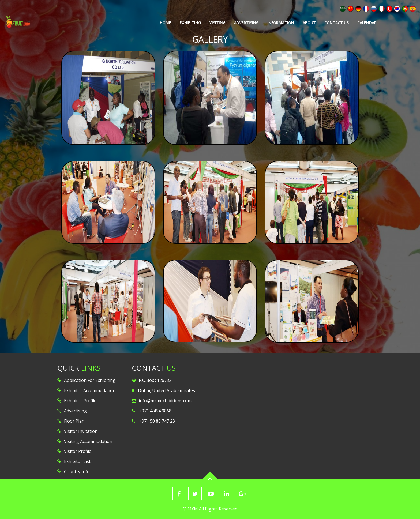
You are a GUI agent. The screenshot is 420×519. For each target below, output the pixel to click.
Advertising (246, 23)
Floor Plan (74, 421)
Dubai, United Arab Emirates (166, 390)
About (309, 23)
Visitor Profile (78, 451)
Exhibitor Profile (80, 401)
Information (281, 23)
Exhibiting (190, 23)
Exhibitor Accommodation (90, 390)
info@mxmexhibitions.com (165, 401)
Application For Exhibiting (90, 380)
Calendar (367, 23)
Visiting (217, 23)
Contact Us (337, 23)
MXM (193, 509)
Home (166, 23)
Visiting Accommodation (88, 441)
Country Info (77, 472)
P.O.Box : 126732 (155, 380)
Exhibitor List (77, 461)
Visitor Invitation (81, 431)
